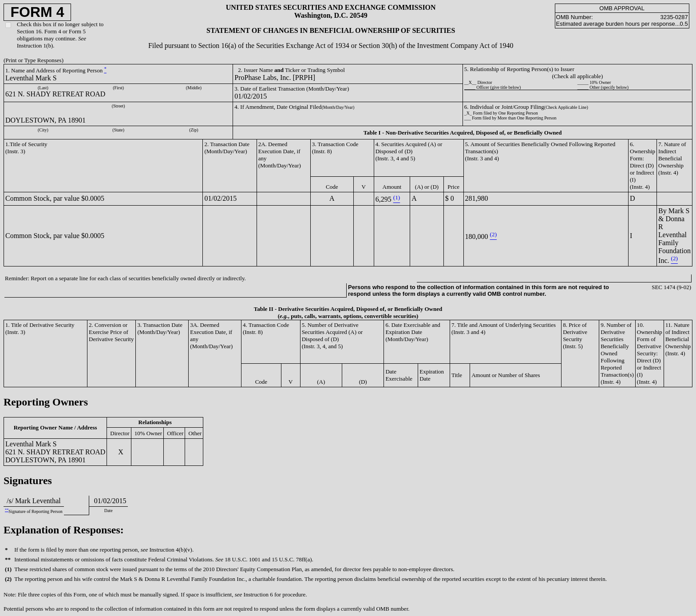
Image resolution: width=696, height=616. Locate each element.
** (7, 510)
